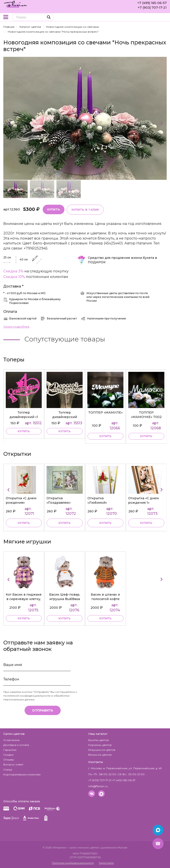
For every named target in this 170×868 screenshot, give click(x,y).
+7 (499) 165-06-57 (152, 3)
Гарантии (10, 750)
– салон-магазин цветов (83, 847)
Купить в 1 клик (85, 210)
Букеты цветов (99, 740)
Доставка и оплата (16, 745)
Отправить (43, 710)
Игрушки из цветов (102, 750)
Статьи (8, 769)
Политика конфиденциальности (73, 863)
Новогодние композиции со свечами (72, 27)
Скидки (8, 755)
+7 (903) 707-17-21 (152, 7)
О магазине (12, 740)
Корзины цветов (100, 745)
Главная (9, 27)
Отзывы (9, 760)
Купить (54, 209)
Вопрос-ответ (13, 764)
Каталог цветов (30, 27)
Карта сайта (106, 863)
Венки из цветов (100, 755)
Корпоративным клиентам (22, 774)
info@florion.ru (98, 786)
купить (24, 431)
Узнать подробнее (16, 327)
